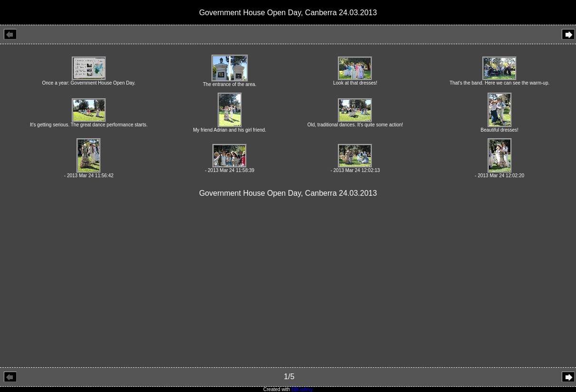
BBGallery (302, 389)
